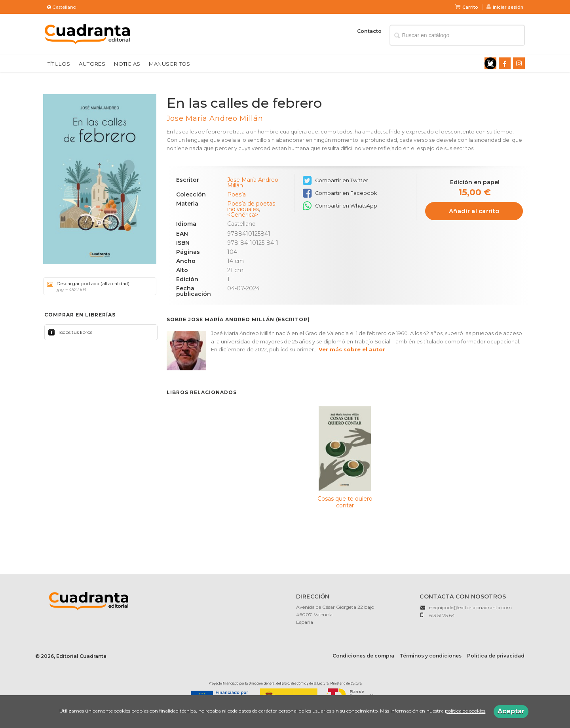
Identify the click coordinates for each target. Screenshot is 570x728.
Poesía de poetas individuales (251, 206)
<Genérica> (243, 215)
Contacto (369, 31)
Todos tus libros (74, 332)
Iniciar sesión (505, 7)
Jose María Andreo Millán (215, 118)
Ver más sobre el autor (352, 349)
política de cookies (465, 711)
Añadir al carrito (474, 211)
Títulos (59, 64)
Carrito (466, 7)
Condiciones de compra (363, 656)
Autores (92, 64)
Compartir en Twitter (335, 181)
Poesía (237, 194)
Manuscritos (169, 64)
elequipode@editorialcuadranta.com (470, 607)
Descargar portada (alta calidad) (97, 286)
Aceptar (511, 711)
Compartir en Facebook (340, 193)
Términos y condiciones (431, 656)
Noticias (127, 64)
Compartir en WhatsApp (340, 206)
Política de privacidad (496, 656)
